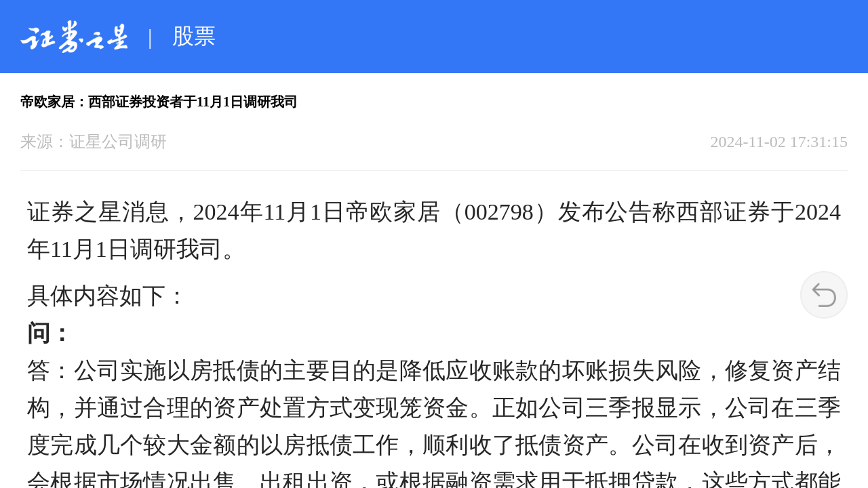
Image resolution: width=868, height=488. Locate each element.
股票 (194, 36)
